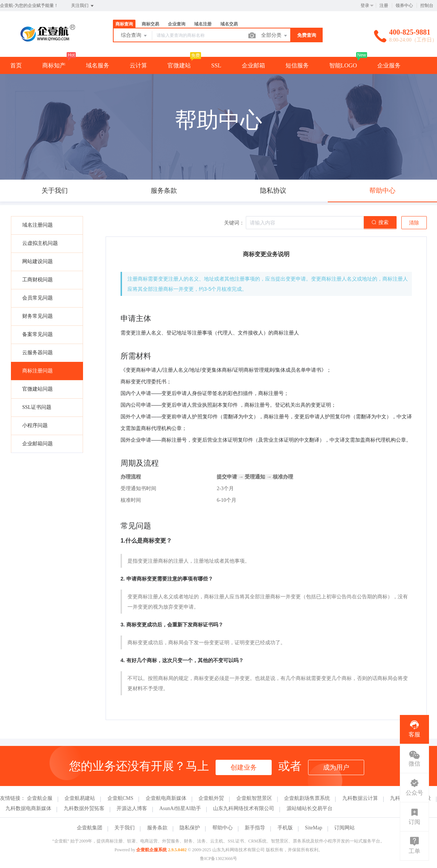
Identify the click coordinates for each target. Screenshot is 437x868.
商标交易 (150, 24)
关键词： (234, 223)
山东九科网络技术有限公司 (244, 808)
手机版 (285, 828)
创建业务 (244, 767)
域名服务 (98, 65)
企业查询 (177, 24)
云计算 (138, 65)
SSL (216, 65)
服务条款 (157, 828)
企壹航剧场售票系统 (307, 798)
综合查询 (134, 36)
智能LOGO (343, 65)
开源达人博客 (132, 808)
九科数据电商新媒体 (28, 808)
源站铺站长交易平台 (310, 808)
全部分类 (275, 36)
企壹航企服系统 (151, 850)
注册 (384, 5)
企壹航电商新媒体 (166, 798)
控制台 (427, 5)
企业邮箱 (253, 65)
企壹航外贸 (211, 798)
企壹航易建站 (80, 798)
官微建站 (179, 65)
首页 (16, 65)
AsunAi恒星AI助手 (180, 808)
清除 (414, 223)
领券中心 (404, 5)
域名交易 (229, 24)
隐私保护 (190, 828)
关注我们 (83, 6)
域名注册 (203, 24)
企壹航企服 (40, 798)
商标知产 (54, 65)
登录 (365, 5)
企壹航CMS (121, 798)
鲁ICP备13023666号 (219, 859)
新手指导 (255, 828)
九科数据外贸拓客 (84, 808)
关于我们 (125, 828)
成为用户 (336, 767)
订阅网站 (345, 828)
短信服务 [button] (297, 65)
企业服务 (389, 65)
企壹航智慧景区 (254, 798)
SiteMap (313, 828)
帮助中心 (223, 828)
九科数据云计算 (360, 798)
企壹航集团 (90, 828)
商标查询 (124, 24)
